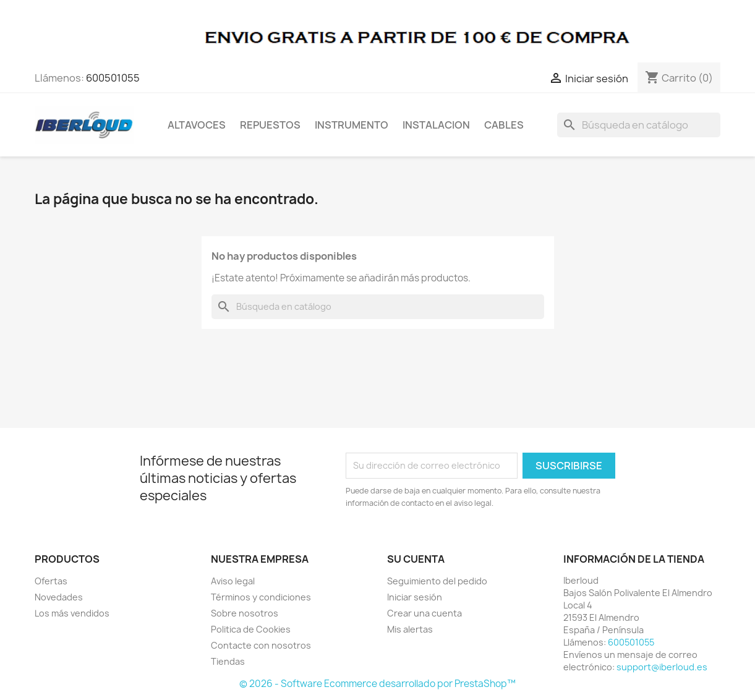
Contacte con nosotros (261, 645)
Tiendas (228, 661)
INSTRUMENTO (352, 125)
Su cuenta (416, 559)
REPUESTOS (270, 125)
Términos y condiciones (261, 597)
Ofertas (51, 581)
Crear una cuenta (424, 613)
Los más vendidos (72, 613)
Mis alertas (410, 629)
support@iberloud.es (662, 667)
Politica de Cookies (251, 629)
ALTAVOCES (197, 125)
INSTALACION (436, 125)
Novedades (59, 597)
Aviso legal (233, 581)
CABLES (504, 125)
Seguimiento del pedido (437, 581)
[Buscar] (639, 125)
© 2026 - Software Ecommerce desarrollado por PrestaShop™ (377, 684)
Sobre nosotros (245, 613)
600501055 (113, 78)
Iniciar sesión (415, 597)
